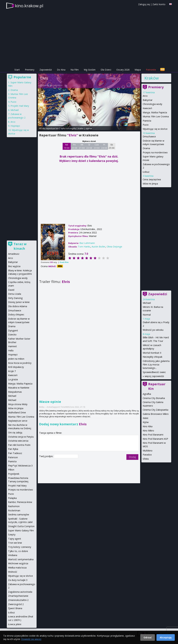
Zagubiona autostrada (20, 592)
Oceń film (64, 262)
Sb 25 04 (112, 146)
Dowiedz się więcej (31, 639)
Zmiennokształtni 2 (18, 600)
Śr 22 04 (89, 146)
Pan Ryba (13, 449)
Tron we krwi (15, 543)
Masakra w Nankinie (19, 388)
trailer (81, 128)
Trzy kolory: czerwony (20, 547)
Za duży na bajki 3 (18, 580)
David (11, 290)
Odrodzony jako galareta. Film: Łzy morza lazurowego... (156, 364)
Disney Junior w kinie (19, 302)
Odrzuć (148, 637)
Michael (147, 303)
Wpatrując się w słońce (155, 129)
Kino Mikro (148, 431)
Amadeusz (14, 254)
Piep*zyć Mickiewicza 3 (20, 466)
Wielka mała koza (17, 568)
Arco (145, 96)
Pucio (146, 125)
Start (17, 70)
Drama (146, 148)
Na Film (75, 70)
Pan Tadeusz (15, 453)
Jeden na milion (16, 359)
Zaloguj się (144, 4)
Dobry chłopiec (16, 314)
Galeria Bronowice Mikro (156, 414)
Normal (147, 315)
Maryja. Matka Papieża (155, 112)
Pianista (147, 121)
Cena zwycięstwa (152, 179)
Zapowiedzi (46, 70)
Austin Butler (98, 247)
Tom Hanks (84, 247)
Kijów (146, 422)
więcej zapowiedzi (154, 376)
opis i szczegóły (68, 128)
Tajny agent (15, 539)
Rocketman (14, 510)
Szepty (12, 534)
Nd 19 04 (67, 146)
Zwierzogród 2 (16, 604)
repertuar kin (52, 128)
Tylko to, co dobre (18, 551)
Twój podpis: (47, 456)
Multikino (148, 451)
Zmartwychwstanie (18, 596)
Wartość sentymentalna (21, 559)
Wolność (13, 572)
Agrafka (147, 394)
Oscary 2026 (123, 70)
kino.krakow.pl (29, 6)
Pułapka (12, 498)
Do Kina (61, 70)
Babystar (148, 100)
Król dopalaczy (16, 367)
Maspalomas (15, 392)
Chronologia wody (152, 104)
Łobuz (146, 172)
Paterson (13, 457)
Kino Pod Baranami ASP (155, 439)
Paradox (147, 455)
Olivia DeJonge (114, 247)
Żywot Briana (15, 608)
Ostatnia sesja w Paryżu (21, 437)
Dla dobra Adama (18, 306)
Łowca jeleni (15, 624)
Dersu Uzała (15, 294)
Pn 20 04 (74, 146)
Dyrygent (13, 330)
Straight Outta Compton (21, 526)
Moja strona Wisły (18, 404)
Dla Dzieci (106, 70)
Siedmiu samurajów (19, 514)
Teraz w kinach (20, 246)
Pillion (11, 470)
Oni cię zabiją (15, 432)
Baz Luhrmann (56, 85)
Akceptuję (166, 637)
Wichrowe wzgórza (18, 563)
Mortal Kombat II (152, 353)
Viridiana (13, 555)
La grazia (13, 379)
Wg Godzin (90, 70)
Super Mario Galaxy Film (21, 530)
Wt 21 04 (82, 146)
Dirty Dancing (15, 298)
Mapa (138, 70)
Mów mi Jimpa (150, 184)
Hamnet (12, 346)
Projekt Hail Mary (20, 106)
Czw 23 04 (97, 146)
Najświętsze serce (18, 421)
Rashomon (14, 506)
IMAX (145, 418)
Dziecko (12, 335)
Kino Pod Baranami (153, 435)
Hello (11, 350)
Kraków (152, 78)
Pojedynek (14, 474)
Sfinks (146, 459)
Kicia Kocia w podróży (20, 363)
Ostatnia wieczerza (18, 441)
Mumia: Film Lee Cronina (156, 116)
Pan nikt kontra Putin (19, 445)
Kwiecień (147, 108)
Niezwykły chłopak (153, 357)
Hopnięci (15, 126)
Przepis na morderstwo (155, 152)
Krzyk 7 (12, 371)
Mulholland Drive (17, 412)
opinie (89, 128)
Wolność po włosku (153, 330)
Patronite (151, 70)
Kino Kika (148, 426)
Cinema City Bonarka (154, 398)
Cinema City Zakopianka (156, 410)
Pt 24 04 (104, 146)
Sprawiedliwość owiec (154, 372)
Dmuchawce (149, 136)
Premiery (30, 70)
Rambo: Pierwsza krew (20, 502)
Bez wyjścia (14, 266)
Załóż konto (159, 4)
